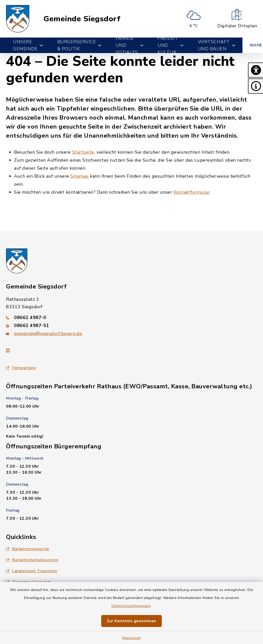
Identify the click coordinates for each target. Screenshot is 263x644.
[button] (255, 70)
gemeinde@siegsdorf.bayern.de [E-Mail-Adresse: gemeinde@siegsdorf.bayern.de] (48, 334)
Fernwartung (21, 368)
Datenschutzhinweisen (131, 606)
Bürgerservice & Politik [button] (80, 45)
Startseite (83, 152)
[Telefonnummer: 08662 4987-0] (131, 317)
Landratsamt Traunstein (32, 571)
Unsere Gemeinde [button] (28, 45)
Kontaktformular (192, 192)
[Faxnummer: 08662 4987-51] (131, 326)
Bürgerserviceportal (28, 549)
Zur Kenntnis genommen (131, 621)
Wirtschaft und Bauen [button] (217, 45)
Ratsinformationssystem (32, 560)
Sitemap (80, 176)
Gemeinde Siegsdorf (82, 19)
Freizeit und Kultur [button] (171, 45)
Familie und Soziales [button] (130, 45)
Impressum (132, 638)
